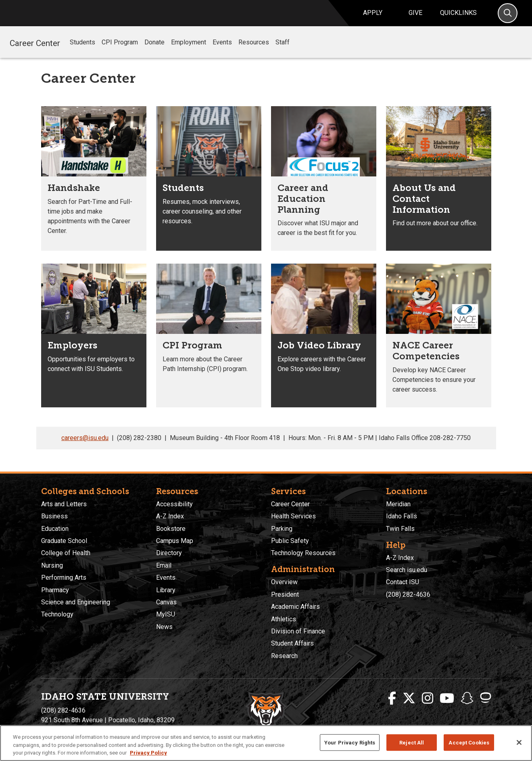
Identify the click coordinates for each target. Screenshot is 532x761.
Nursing (52, 565)
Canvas (166, 602)
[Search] (508, 18)
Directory (169, 553)
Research (284, 656)
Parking (282, 529)
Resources (254, 51)
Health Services (293, 517)
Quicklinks (458, 18)
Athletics (284, 619)
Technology (57, 615)
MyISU (166, 615)
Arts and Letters (64, 504)
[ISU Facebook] (392, 698)
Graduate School (64, 541)
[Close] (519, 742)
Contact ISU (403, 582)
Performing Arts (64, 578)
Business (54, 517)
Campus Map (175, 541)
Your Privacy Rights (350, 742)
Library (166, 590)
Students (82, 51)
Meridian (398, 504)
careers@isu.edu (85, 447)
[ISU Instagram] (428, 698)
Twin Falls (400, 529)
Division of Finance (298, 631)
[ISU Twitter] (409, 698)
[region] (266, 743)
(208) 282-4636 (408, 594)
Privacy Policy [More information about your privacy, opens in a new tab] (148, 753)
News (164, 627)
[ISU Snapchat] (467, 698)
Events (222, 51)
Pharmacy (55, 590)
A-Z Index (170, 517)
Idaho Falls (402, 517)
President (285, 594)
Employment (189, 51)
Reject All (412, 742)
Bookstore (171, 529)
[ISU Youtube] (447, 698)
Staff (283, 51)
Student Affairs (292, 644)
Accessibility (174, 504)
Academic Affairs (295, 607)
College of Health (66, 553)
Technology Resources (303, 553)
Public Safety (290, 541)
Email (164, 565)
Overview (284, 582)
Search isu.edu (407, 570)
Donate (154, 51)
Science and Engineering (76, 602)
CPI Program (120, 51)
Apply (373, 18)
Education (55, 529)
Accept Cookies (469, 742)
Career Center (35, 51)
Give (415, 18)
